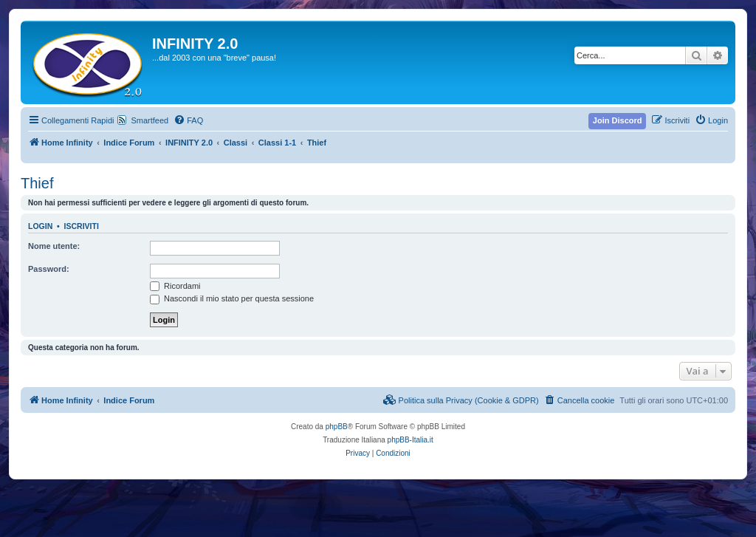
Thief (37, 183)
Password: (49, 269)
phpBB (337, 427)
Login (40, 226)
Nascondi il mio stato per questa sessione (232, 298)
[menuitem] (188, 120)
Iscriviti (82, 226)
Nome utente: (54, 246)
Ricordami (175, 286)
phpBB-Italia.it (410, 440)
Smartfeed (150, 120)
